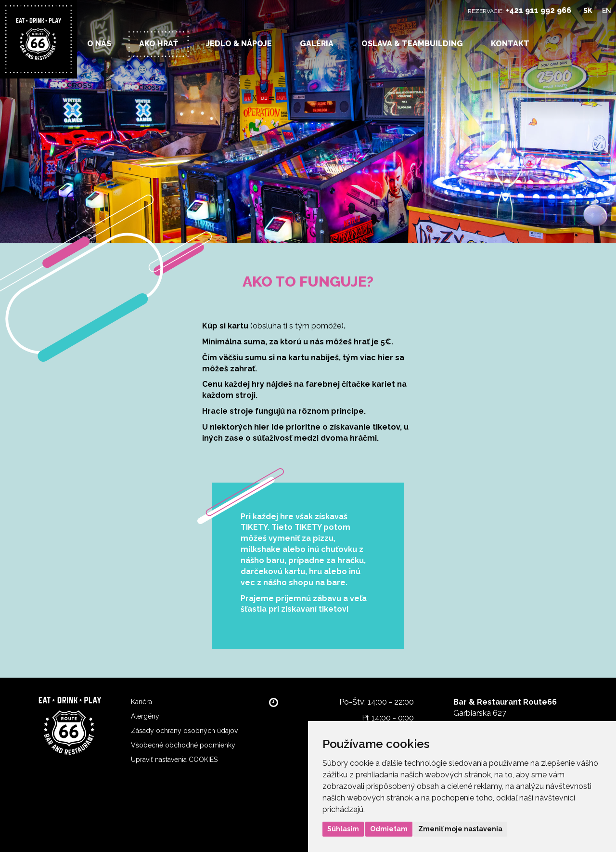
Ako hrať (159, 44)
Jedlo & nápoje (239, 44)
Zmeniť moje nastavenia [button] (460, 829)
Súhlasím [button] (343, 829)
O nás (99, 44)
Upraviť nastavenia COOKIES (174, 760)
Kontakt (510, 44)
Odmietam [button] (389, 829)
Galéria (317, 44)
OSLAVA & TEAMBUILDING (412, 44)
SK (588, 11)
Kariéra (141, 702)
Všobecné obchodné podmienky (183, 745)
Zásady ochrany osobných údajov (184, 731)
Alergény (145, 716)
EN (607, 11)
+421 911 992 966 (539, 10)
